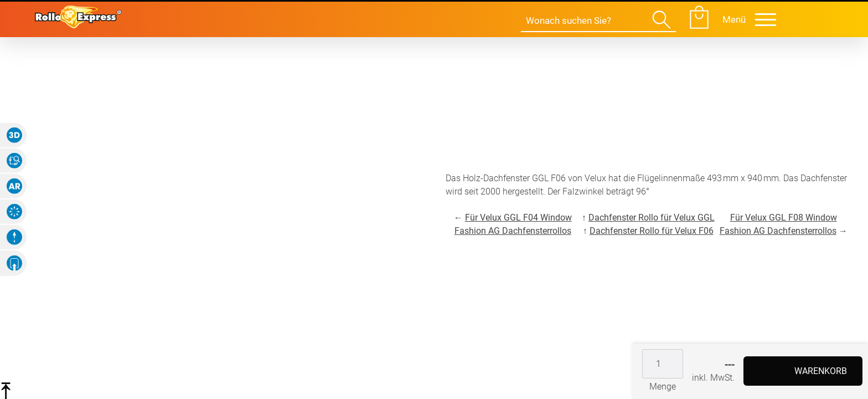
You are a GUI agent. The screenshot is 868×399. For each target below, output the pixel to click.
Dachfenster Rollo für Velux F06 (652, 231)
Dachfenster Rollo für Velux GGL (652, 218)
